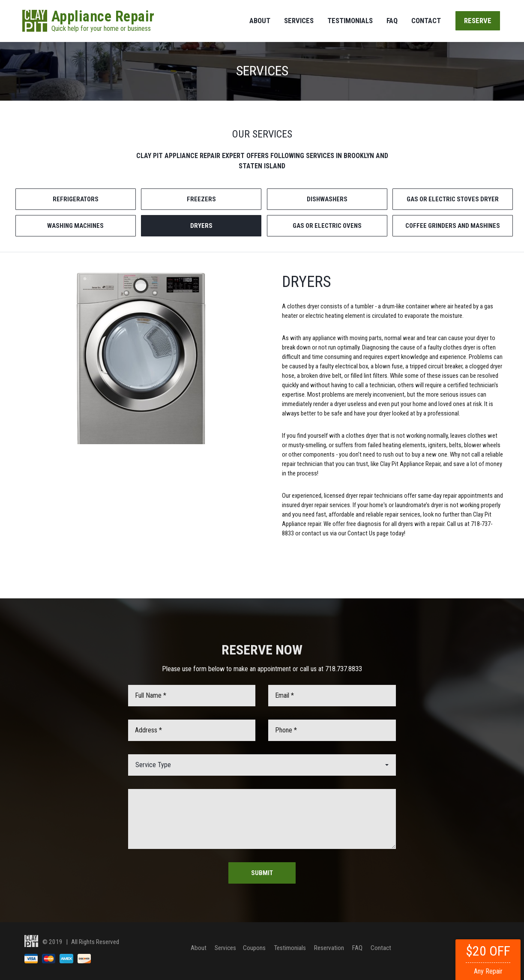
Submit (262, 873)
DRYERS (201, 226)
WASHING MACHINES (75, 226)
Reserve (478, 21)
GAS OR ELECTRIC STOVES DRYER (453, 199)
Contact (426, 21)
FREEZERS (201, 199)
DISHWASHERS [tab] (327, 199)
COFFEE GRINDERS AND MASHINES (453, 226)
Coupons (255, 947)
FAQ (392, 21)
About (260, 21)
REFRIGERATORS (76, 199)
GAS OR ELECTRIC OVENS (327, 226)
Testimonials (350, 21)
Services (299, 21)
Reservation (330, 947)
